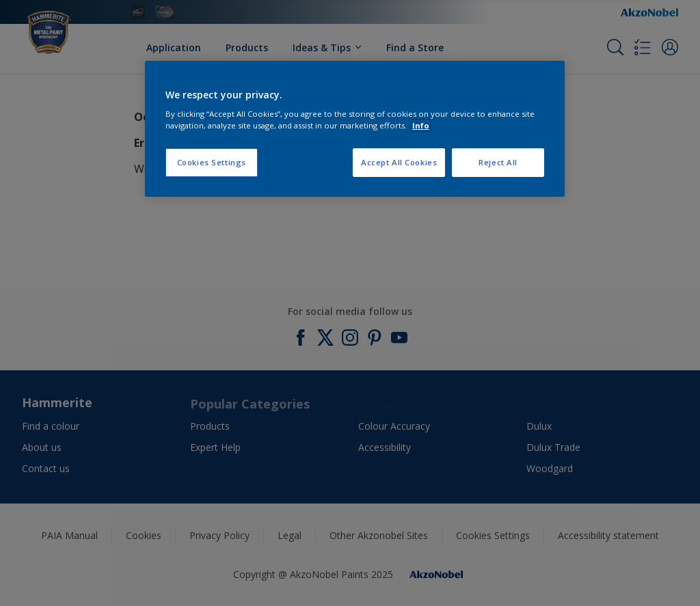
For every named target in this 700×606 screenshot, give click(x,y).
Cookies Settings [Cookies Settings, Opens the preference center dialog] (212, 162)
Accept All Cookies (399, 162)
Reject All (498, 162)
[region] (355, 129)
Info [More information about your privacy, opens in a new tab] (421, 125)
